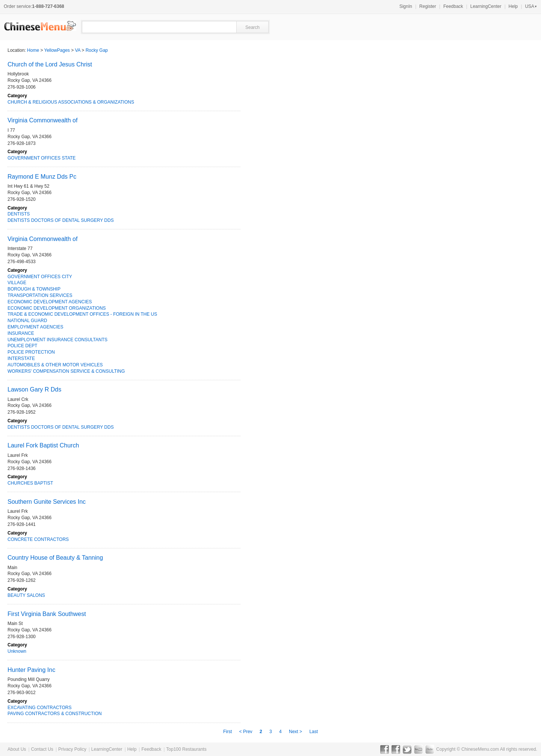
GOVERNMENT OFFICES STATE (42, 158)
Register (428, 6)
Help (513, 6)
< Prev (246, 732)
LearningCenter (486, 6)
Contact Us (42, 749)
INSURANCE (21, 333)
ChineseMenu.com (480, 749)
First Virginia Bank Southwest (47, 614)
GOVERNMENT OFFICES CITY (40, 277)
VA (78, 50)
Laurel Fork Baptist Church (43, 445)
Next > (296, 732)
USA (531, 6)
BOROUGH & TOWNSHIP (34, 289)
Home (33, 50)
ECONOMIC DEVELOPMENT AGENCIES (50, 302)
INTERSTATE (21, 358)
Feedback (453, 6)
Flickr (430, 749)
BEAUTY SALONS (26, 595)
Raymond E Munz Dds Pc (42, 177)
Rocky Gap (97, 50)
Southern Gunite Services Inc (47, 502)
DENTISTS (19, 214)
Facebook (385, 749)
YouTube (418, 749)
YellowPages (57, 50)
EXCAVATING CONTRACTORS (39, 708)
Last (314, 732)
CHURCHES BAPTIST (30, 483)
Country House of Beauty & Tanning (55, 558)
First (228, 732)
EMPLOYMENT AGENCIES (35, 327)
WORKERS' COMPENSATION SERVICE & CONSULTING (66, 371)
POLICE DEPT (22, 346)
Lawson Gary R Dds (34, 389)
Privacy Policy (72, 749)
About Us (17, 749)
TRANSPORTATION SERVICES (40, 295)
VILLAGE (17, 283)
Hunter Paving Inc (31, 670)
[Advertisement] (451, 258)
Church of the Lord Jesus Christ (50, 64)
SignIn (406, 6)
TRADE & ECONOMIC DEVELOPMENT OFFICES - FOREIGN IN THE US (82, 314)
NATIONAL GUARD (27, 321)
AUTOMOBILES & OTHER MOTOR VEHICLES (55, 365)
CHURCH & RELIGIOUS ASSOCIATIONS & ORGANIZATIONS (71, 102)
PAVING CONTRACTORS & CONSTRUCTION (55, 714)
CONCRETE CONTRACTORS (38, 539)
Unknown (17, 651)
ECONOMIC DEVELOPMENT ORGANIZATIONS (57, 308)
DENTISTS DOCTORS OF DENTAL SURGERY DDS (61, 220)
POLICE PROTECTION (31, 352)
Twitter (407, 749)
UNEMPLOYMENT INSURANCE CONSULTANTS (57, 340)
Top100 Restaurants (186, 749)
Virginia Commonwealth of (42, 120)
